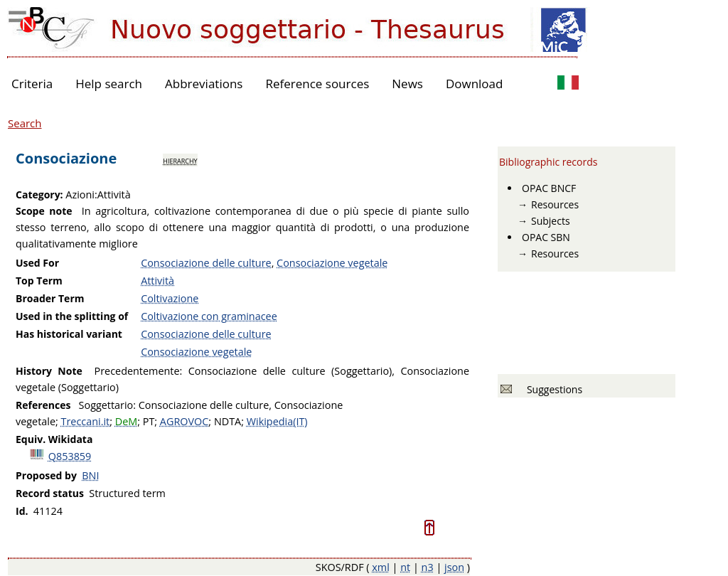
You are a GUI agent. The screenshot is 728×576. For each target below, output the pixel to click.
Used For (37, 263)
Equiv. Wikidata (54, 439)
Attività (157, 281)
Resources (555, 204)
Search (25, 123)
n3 (428, 567)
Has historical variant (69, 334)
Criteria (32, 84)
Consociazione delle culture (206, 263)
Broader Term (50, 298)
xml (381, 567)
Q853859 (70, 456)
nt (405, 567)
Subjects (551, 221)
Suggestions (552, 389)
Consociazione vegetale (332, 263)
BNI (90, 475)
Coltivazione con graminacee (209, 316)
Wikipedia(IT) (277, 421)
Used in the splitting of (72, 316)
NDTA (227, 421)
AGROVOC (184, 421)
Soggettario (106, 405)
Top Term (39, 281)
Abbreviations (204, 84)
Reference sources (317, 84)
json (454, 567)
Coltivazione (170, 298)
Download (475, 84)
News (407, 84)
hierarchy (180, 160)
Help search (109, 84)
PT (149, 421)
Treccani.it (86, 421)
